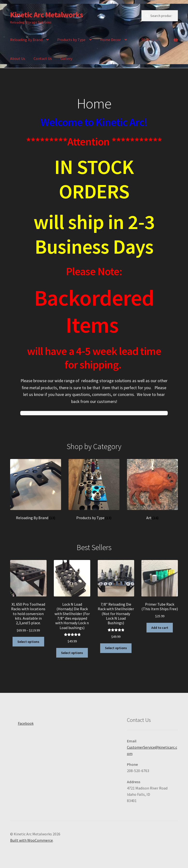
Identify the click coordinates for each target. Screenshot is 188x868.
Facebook (22, 722)
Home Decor (110, 40)
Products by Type (71, 40)
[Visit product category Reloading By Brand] (36, 490)
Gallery (66, 58)
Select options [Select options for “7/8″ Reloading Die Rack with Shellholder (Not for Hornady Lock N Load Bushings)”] (116, 648)
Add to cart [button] (160, 628)
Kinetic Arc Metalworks (47, 15)
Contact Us (43, 58)
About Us (18, 58)
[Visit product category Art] (153, 490)
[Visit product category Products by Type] (94, 490)
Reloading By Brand (26, 40)
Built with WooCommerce (31, 840)
